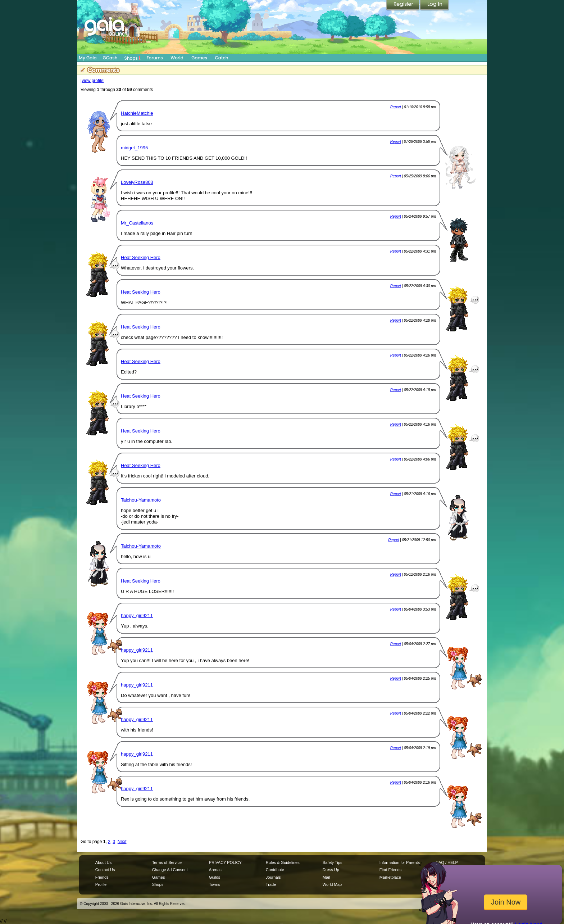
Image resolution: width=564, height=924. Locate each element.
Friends (102, 877)
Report (396, 107)
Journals (273, 877)
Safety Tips (333, 862)
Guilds (215, 877)
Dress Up (331, 870)
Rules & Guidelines (283, 862)
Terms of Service (167, 862)
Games (199, 58)
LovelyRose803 (137, 182)
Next (122, 842)
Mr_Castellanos (137, 223)
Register (403, 5)
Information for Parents (400, 862)
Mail (326, 877)
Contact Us (105, 870)
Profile (101, 884)
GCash (110, 58)
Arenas (215, 870)
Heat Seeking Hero (141, 257)
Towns (215, 884)
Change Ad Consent (170, 870)
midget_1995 (134, 148)
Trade (271, 884)
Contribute (275, 870)
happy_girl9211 (137, 615)
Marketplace (390, 877)
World (177, 58)
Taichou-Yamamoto (141, 500)
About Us (103, 862)
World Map (332, 884)
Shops (133, 58)
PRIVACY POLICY (225, 862)
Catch (222, 58)
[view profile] (93, 81)
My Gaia (88, 58)
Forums (154, 58)
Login (435, 5)
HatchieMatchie (137, 113)
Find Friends (390, 870)
